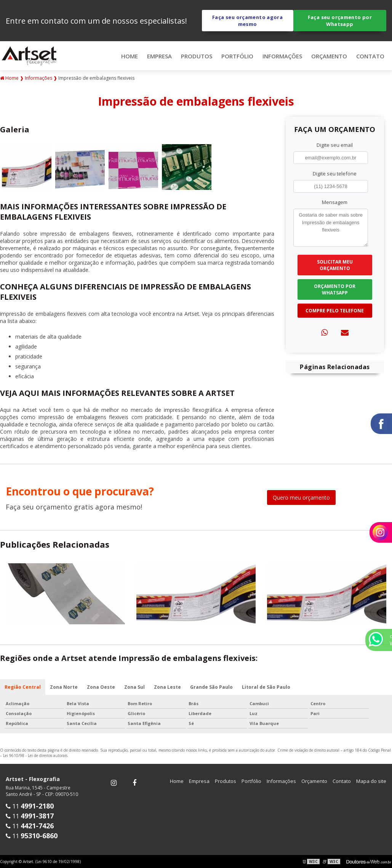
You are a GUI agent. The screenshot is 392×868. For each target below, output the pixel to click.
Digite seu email (335, 145)
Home (130, 56)
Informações (282, 56)
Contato (370, 56)
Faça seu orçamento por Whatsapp (340, 21)
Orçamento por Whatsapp (335, 289)
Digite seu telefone (335, 174)
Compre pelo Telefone (335, 311)
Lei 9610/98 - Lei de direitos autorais (35, 755)
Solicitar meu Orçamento (335, 265)
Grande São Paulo (211, 687)
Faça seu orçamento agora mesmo (247, 21)
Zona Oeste (101, 687)
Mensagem (335, 202)
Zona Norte (64, 687)
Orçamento (329, 56)
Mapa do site (371, 781)
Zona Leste (167, 687)
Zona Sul (134, 687)
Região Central (23, 687)
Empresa (159, 56)
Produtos (197, 56)
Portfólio (237, 56)
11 (30, 806)
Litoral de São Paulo (266, 687)
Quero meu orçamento (301, 497)
